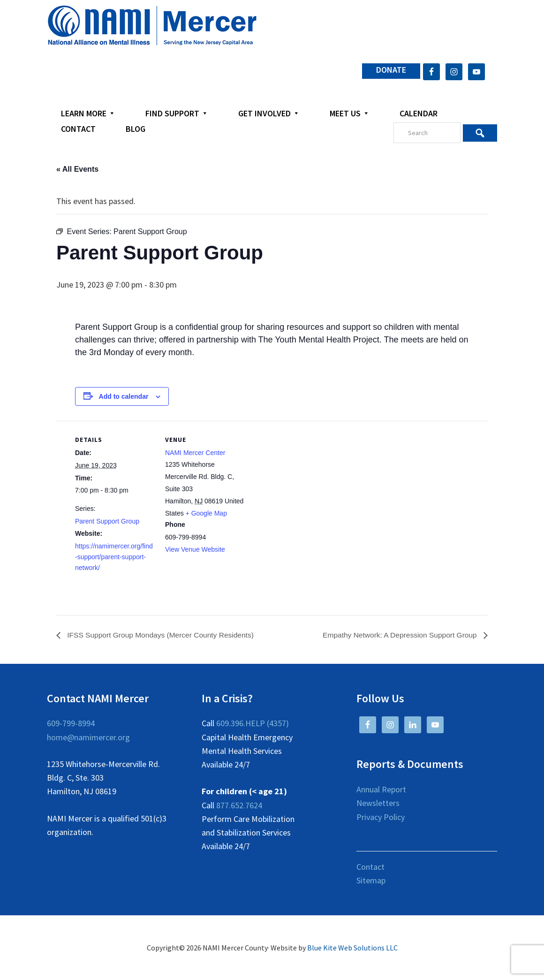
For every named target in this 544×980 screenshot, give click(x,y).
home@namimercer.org (88, 737)
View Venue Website (195, 549)
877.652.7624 (239, 805)
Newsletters (378, 803)
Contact (370, 867)
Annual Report (381, 790)
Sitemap (371, 881)
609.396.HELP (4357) (253, 724)
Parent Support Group (107, 521)
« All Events (77, 169)
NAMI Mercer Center (195, 453)
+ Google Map (206, 513)
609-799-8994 (71, 724)
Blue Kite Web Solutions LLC (352, 948)
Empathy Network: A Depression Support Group (398, 635)
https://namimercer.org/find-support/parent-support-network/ (114, 557)
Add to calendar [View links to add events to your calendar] (124, 396)
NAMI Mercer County (152, 26)
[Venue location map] (305, 486)
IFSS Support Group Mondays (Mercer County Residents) (162, 635)
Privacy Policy (381, 817)
